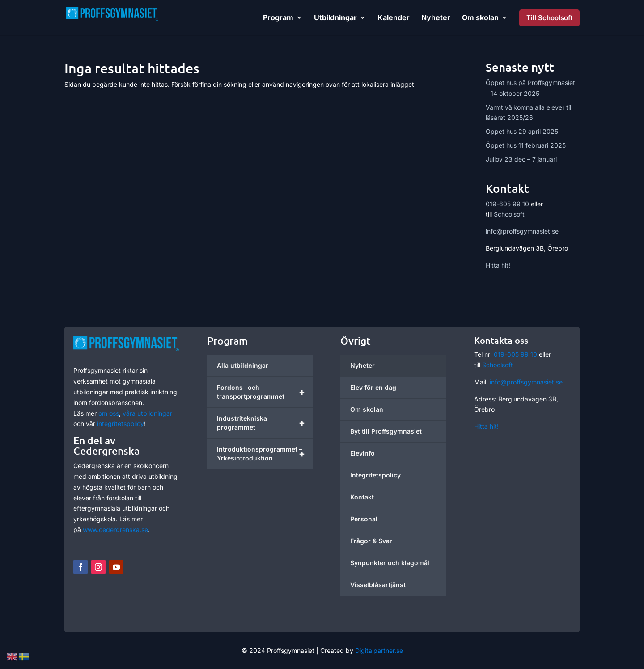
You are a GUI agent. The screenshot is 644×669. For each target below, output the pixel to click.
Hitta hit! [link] (498, 265)
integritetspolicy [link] (121, 424)
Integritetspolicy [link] (375, 475)
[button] (80, 567)
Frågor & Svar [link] (371, 541)
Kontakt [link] (362, 497)
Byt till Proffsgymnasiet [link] (386, 431)
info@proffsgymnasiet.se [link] (522, 231)
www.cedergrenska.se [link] (115, 530)
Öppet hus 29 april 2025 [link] (522, 131)
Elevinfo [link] (362, 453)
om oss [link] (109, 413)
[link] (130, 17)
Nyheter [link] (362, 365)
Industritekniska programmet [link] (265, 423)
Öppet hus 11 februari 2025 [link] (526, 145)
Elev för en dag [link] (373, 387)
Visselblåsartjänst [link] (378, 585)
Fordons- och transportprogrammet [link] (265, 392)
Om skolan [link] (367, 409)
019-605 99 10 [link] (507, 204)
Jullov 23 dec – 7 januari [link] (521, 159)
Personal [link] (364, 519)
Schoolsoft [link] (509, 214)
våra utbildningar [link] (147, 413)
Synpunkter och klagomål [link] (390, 563)
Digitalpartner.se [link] (379, 650)
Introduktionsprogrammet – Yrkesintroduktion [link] (265, 454)
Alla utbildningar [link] (243, 365)
